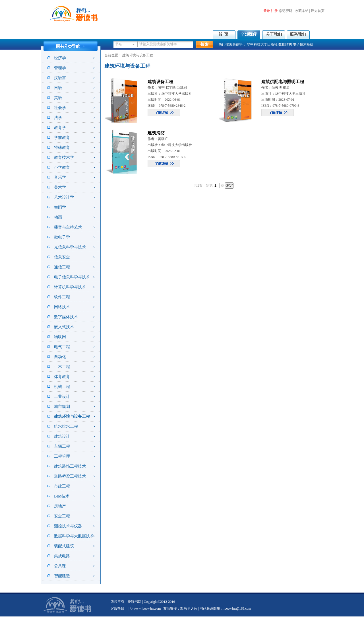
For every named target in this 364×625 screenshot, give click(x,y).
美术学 (60, 187)
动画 (58, 217)
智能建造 (62, 576)
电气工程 (62, 347)
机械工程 (62, 387)
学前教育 (62, 138)
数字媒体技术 (66, 317)
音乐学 (60, 177)
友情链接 (170, 608)
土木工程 (62, 367)
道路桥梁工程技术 (70, 476)
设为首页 (318, 11)
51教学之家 (189, 608)
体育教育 (62, 377)
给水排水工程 (66, 426)
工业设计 (62, 397)
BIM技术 (62, 496)
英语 (58, 98)
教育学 (60, 128)
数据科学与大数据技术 (74, 536)
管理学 (60, 68)
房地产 (60, 506)
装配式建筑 (64, 546)
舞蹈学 (60, 207)
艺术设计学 (64, 197)
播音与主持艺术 (68, 227)
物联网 (60, 337)
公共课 (60, 566)
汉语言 (60, 78)
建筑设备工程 (160, 82)
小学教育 (62, 167)
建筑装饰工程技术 (70, 466)
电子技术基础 (303, 44)
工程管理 (62, 456)
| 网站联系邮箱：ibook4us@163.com (224, 608)
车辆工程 (62, 446)
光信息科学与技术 (70, 247)
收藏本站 (302, 11)
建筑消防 (156, 133)
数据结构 (285, 44)
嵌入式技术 (64, 327)
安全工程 (62, 516)
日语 (58, 88)
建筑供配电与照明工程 (283, 82)
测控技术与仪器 (68, 526)
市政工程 (62, 486)
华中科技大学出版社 (262, 44)
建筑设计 (62, 436)
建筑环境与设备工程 (72, 417)
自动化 (60, 357)
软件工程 (62, 297)
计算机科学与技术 (70, 287)
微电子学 (62, 237)
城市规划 (62, 407)
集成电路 (62, 556)
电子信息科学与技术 (72, 277)
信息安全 (62, 257)
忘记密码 (286, 11)
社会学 (60, 108)
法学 (58, 118)
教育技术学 (64, 158)
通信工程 (62, 267)
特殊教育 (62, 148)
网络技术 (62, 307)
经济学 (60, 58)
